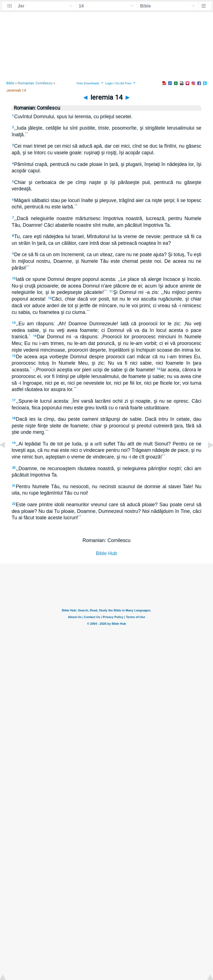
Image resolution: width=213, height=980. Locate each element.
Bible (10, 83)
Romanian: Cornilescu (35, 83)
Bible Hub (106, 553)
